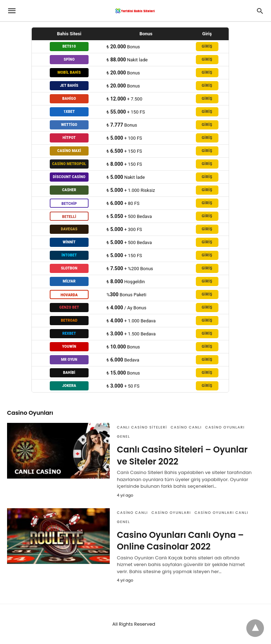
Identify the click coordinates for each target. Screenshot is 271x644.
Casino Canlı (186, 427)
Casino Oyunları (225, 427)
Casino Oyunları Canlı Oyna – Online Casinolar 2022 (180, 541)
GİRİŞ (207, 46)
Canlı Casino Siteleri (142, 427)
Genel (123, 436)
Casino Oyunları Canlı (221, 513)
